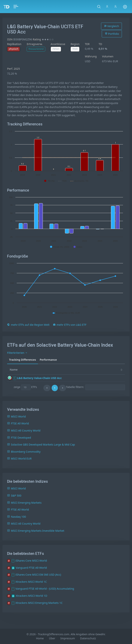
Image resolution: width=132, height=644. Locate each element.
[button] (99, 7)
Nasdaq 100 (17, 517)
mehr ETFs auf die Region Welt (28, 325)
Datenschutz (88, 638)
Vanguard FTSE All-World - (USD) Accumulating (45, 589)
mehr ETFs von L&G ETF (70, 325)
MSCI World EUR (19, 459)
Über (52, 638)
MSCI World (16, 416)
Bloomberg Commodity (24, 452)
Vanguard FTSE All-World (31, 568)
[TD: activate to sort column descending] (85, 370)
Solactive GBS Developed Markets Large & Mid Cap (41, 445)
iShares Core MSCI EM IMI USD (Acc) (38, 575)
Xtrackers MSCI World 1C (31, 582)
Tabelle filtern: (96, 387)
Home (40, 638)
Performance (48, 360)
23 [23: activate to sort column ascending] (118, 370)
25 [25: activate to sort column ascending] (95, 370)
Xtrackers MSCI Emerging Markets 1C (39, 603)
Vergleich (112, 26)
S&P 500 (14, 496)
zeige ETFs (25, 387)
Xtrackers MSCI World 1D (31, 596)
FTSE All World (18, 423)
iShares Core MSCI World (31, 561)
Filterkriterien (17, 353)
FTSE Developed (19, 438)
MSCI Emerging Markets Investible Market (36, 531)
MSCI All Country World (24, 430)
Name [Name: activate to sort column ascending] (14, 370)
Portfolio (112, 34)
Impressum (68, 638)
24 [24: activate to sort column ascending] (106, 370)
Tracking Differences (23, 360)
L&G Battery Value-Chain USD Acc (39, 378)
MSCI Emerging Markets (24, 503)
